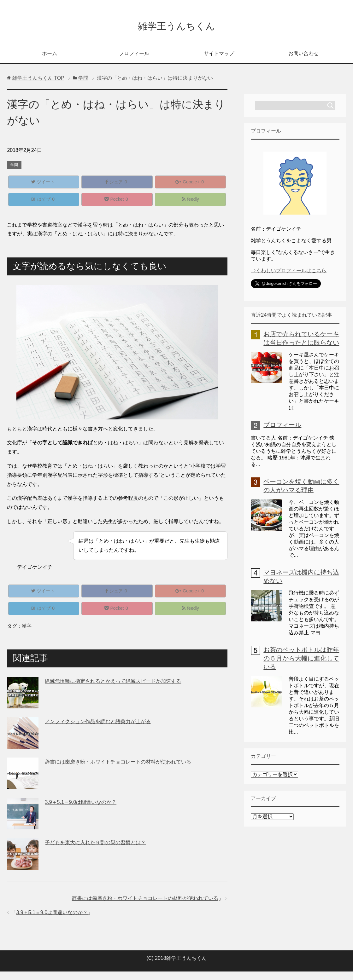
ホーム (50, 55)
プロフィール (134, 55)
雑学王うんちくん (176, 26)
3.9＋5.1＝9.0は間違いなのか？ (81, 811)
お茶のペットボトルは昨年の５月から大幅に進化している (301, 660)
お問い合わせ (303, 55)
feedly (191, 204)
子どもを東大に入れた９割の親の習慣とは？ (95, 851)
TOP (38, 80)
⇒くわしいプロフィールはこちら (289, 272)
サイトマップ (219, 55)
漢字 (26, 634)
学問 (14, 166)
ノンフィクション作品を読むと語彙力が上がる (98, 730)
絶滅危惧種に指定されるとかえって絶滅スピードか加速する (113, 690)
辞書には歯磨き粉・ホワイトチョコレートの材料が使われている (118, 770)
